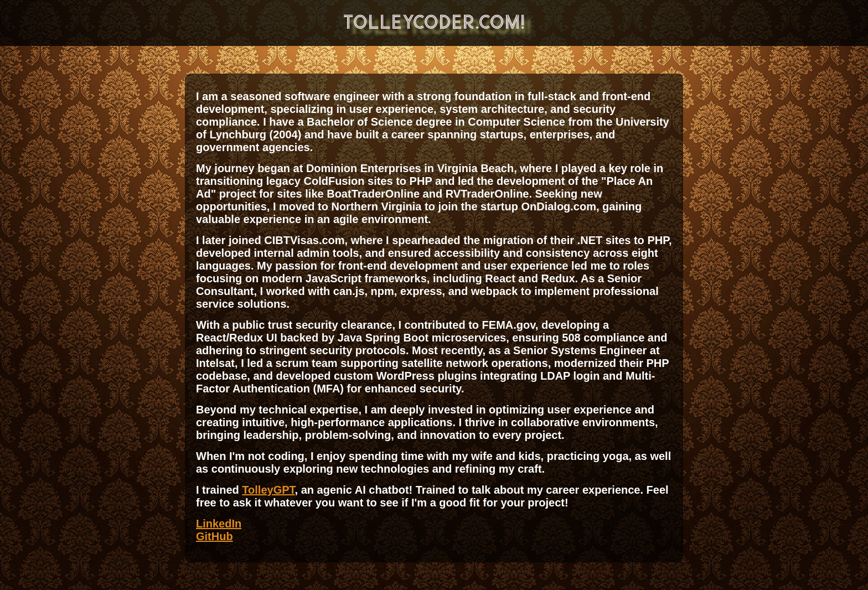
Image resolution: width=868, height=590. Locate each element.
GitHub (215, 536)
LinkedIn (219, 524)
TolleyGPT (268, 490)
